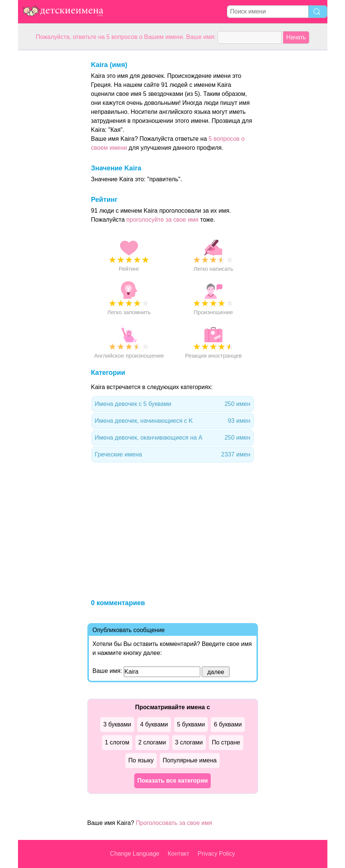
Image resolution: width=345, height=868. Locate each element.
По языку (141, 760)
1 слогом (117, 742)
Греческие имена (173, 455)
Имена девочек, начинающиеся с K (173, 421)
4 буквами (154, 724)
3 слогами (189, 742)
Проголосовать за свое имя (174, 823)
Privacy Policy (216, 854)
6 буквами (228, 724)
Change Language (135, 854)
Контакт (178, 854)
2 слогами (152, 742)
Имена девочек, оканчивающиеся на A (173, 438)
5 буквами (191, 724)
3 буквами (117, 724)
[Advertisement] (48, 163)
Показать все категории (172, 781)
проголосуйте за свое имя (162, 220)
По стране (226, 742)
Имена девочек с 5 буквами (173, 404)
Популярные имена (190, 760)
